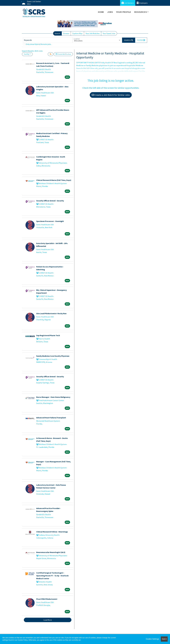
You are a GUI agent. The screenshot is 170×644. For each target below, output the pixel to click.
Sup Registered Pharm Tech (48, 335)
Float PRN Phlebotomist (47, 599)
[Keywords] (48, 40)
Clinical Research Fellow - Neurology (52, 532)
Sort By (27, 54)
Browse (66, 33)
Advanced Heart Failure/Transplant (51, 418)
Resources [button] (141, 12)
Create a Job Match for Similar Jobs (111, 95)
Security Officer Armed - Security (50, 201)
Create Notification (63, 54)
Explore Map (77, 33)
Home (101, 12)
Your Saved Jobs (109, 33)
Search (57, 33)
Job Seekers (128, 3)
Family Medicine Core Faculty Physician (53, 356)
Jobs (110, 12)
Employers (142, 3)
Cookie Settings (152, 639)
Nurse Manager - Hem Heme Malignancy (53, 397)
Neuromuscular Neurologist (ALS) (51, 552)
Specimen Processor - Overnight (50, 221)
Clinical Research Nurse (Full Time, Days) (54, 180)
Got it (164, 639)
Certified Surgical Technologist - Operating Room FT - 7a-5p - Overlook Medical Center (52, 576)
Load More (48, 620)
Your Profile (124, 12)
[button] (141, 40)
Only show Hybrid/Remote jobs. (38, 44)
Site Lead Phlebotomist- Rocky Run (51, 313)
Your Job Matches (93, 33)
